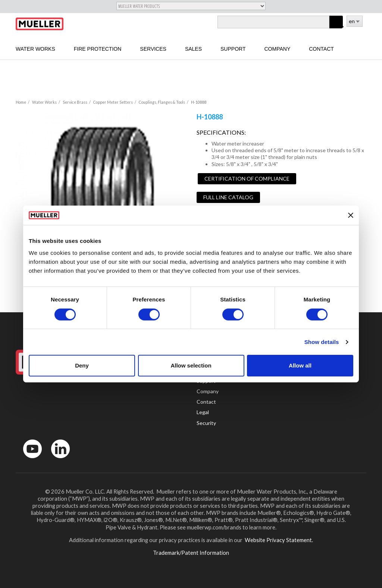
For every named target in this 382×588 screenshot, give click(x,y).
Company (277, 49)
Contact (321, 49)
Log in (342, 25)
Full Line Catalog (228, 197)
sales (193, 49)
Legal (203, 412)
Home (21, 102)
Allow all (300, 365)
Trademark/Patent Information (191, 553)
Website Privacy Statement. (278, 540)
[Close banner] (351, 215)
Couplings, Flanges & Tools (162, 102)
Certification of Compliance (247, 179)
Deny (82, 365)
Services (153, 49)
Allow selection (191, 365)
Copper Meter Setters (113, 102)
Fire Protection (98, 49)
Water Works (35, 49)
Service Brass (75, 102)
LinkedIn (57, 460)
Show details (322, 342)
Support (233, 49)
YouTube (28, 460)
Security (206, 423)
